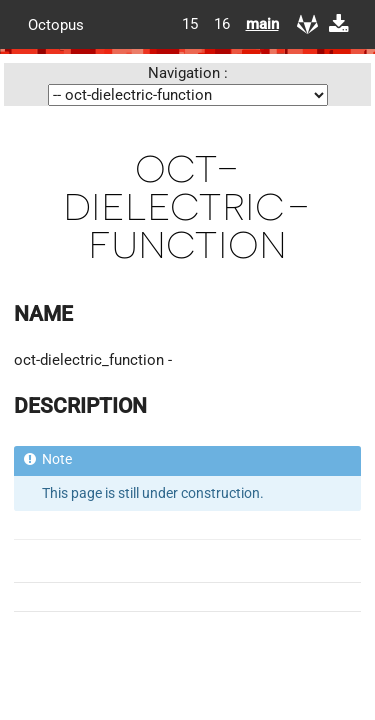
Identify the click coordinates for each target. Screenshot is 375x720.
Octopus (56, 24)
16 (222, 24)
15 (190, 24)
